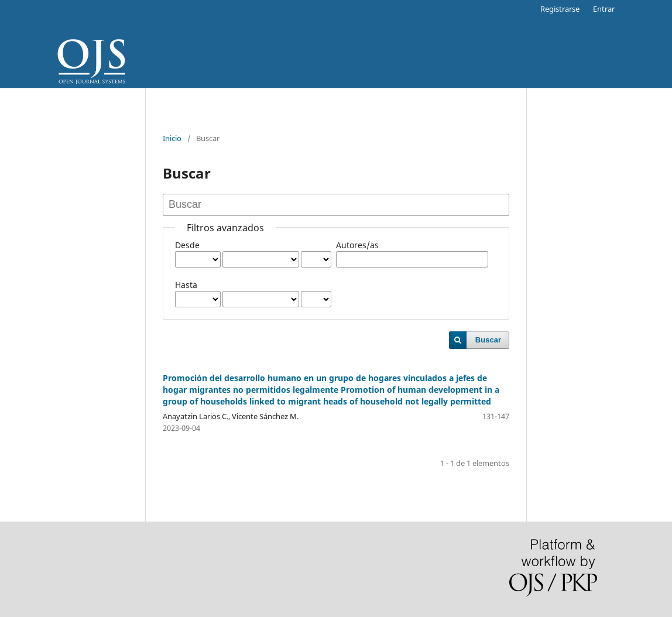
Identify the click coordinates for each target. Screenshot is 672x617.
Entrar (604, 9)
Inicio (172, 138)
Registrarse (560, 9)
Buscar (488, 340)
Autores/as (357, 245)
